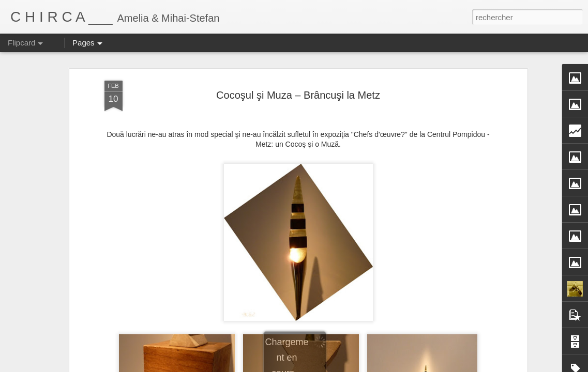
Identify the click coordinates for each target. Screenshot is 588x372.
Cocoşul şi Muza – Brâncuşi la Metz (298, 95)
